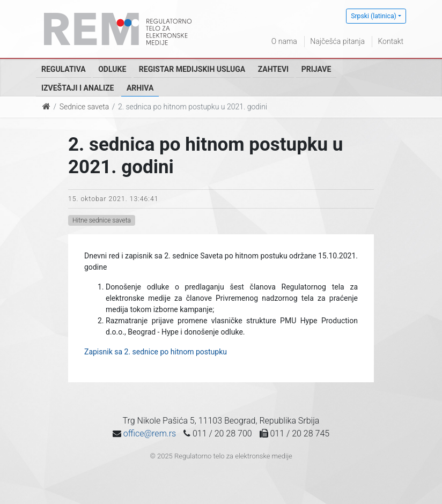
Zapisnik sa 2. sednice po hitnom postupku (156, 352)
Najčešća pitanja (337, 41)
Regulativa (64, 69)
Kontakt (391, 41)
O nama (284, 41)
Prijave (316, 69)
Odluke (112, 69)
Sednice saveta (84, 107)
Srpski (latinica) (374, 16)
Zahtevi (273, 69)
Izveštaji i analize (78, 88)
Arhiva (140, 88)
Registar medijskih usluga (192, 69)
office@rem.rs (150, 433)
